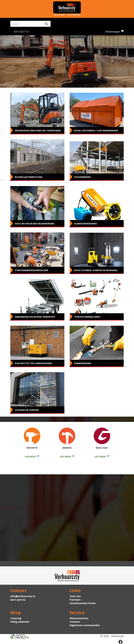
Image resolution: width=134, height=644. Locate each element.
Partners (75, 600)
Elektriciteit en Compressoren (33, 363)
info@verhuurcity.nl (23, 596)
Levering (16, 618)
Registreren (74, 15)
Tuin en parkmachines (87, 317)
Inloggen (59, 15)
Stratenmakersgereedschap (32, 270)
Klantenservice (79, 618)
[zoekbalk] (26, 24)
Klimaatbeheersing (85, 224)
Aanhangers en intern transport (35, 317)
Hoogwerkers (82, 177)
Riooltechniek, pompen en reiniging (96, 270)
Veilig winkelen (20, 622)
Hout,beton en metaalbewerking (35, 224)
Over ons (75, 596)
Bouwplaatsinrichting (29, 177)
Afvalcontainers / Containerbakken (96, 131)
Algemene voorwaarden (85, 625)
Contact (75, 622)
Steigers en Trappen (27, 410)
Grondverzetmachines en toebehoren (38, 131)
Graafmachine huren (83, 603)
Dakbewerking (83, 363)
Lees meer (32, 457)
